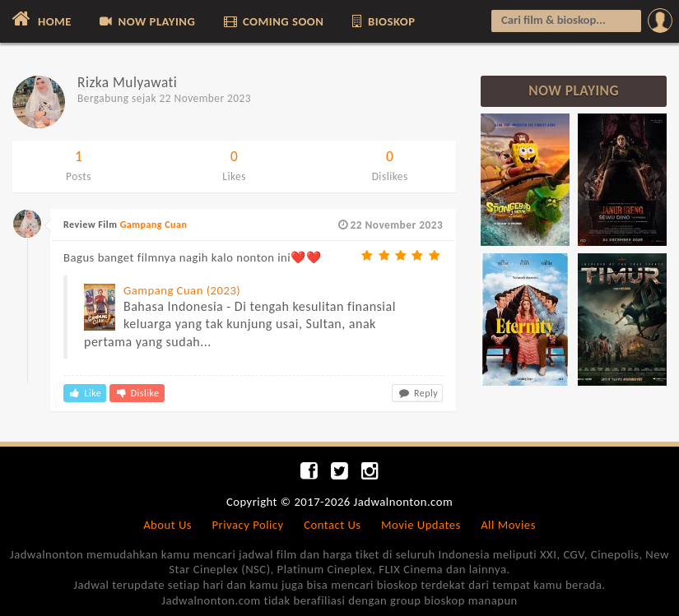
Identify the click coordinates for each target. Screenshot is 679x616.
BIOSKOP (383, 21)
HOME (40, 19)
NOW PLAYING (146, 21)
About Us (167, 525)
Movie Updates (421, 525)
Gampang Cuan (154, 225)
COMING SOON (273, 21)
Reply (417, 393)
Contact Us (332, 525)
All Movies (508, 525)
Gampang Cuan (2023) (182, 290)
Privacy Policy (248, 525)
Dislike (137, 393)
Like (85, 393)
